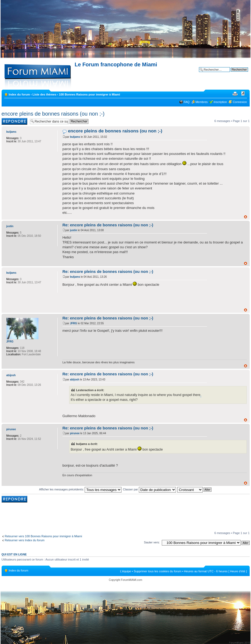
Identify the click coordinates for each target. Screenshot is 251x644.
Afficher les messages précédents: (80, 489)
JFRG (74, 323)
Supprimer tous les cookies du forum (158, 571)
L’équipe (126, 571)
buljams (75, 137)
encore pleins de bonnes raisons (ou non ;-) (53, 114)
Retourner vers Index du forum (25, 540)
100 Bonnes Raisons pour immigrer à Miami (90, 94)
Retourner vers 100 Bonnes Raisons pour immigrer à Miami (44, 536)
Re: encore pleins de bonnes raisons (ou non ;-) (108, 225)
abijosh (75, 380)
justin (74, 230)
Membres (202, 102)
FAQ (187, 102)
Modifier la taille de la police (243, 93)
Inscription (220, 102)
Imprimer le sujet (235, 93)
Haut (246, 217)
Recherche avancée (235, 74)
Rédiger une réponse (14, 121)
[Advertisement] (126, 517)
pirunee (75, 433)
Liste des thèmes (44, 94)
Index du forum (19, 94)
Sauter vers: (152, 542)
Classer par (149, 489)
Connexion (240, 102)
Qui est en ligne (14, 554)
